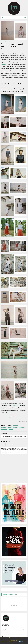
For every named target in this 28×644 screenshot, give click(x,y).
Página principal (5, 630)
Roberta (4, 65)
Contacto (16, 632)
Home (2, 42)
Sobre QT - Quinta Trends (19, 630)
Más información (24, 642)
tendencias (6, 42)
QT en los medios (5, 632)
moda (10, 42)
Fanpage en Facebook (14, 418)
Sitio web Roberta (14, 416)
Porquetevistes (15, 405)
